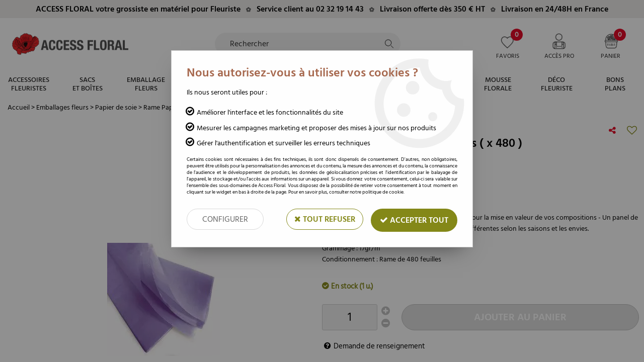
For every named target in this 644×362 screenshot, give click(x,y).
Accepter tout (414, 220)
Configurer (225, 219)
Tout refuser (325, 219)
